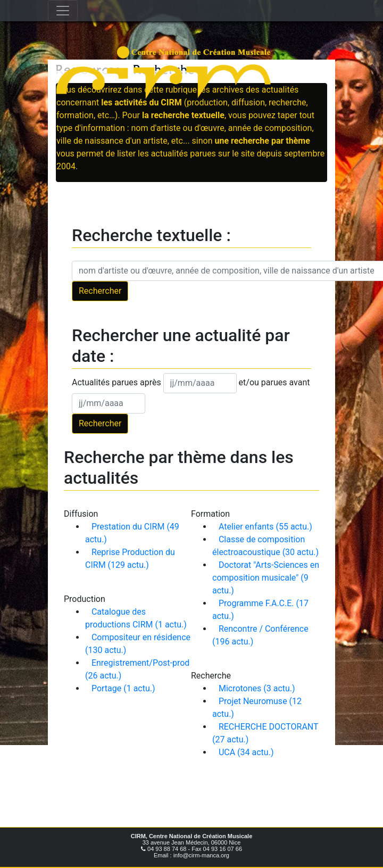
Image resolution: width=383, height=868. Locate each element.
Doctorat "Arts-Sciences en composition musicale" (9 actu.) (266, 578)
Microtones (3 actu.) (257, 688)
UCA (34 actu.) (246, 752)
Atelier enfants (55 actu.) (265, 527)
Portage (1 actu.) (123, 688)
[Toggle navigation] (63, 11)
